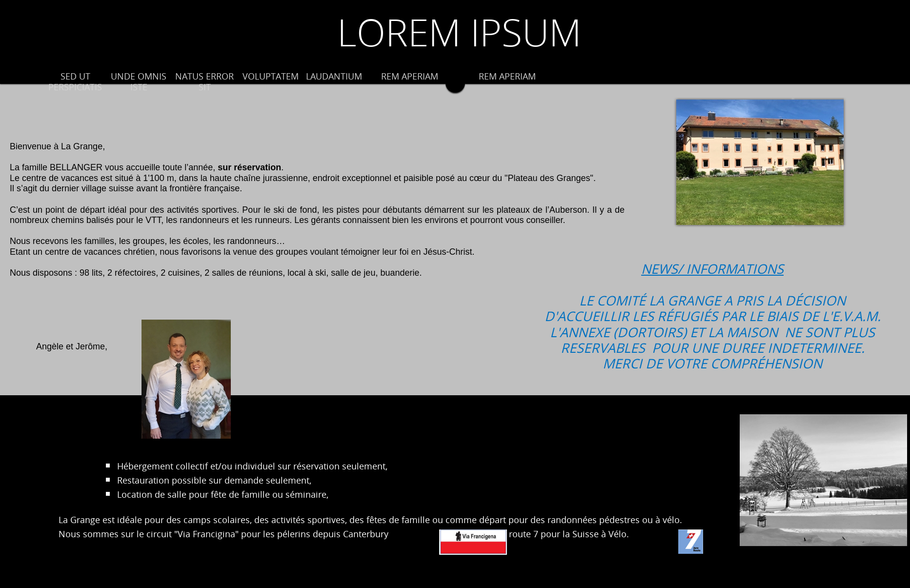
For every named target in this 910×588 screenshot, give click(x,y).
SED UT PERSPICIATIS (75, 82)
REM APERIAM (410, 77)
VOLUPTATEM (271, 77)
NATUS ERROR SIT (204, 82)
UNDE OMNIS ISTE (139, 82)
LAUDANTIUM (334, 77)
